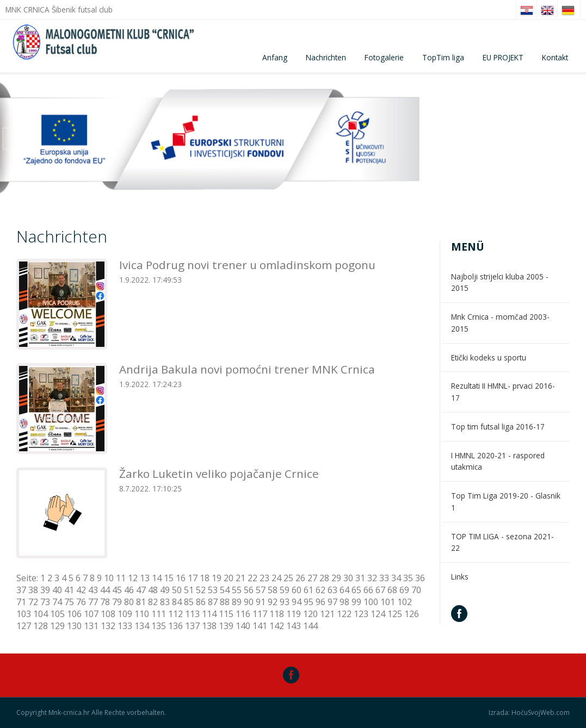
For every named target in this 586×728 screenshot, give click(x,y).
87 (213, 602)
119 (294, 614)
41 (69, 590)
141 (260, 626)
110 (142, 614)
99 (356, 602)
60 (297, 590)
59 (285, 590)
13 (145, 578)
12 (133, 578)
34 (396, 578)
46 (129, 590)
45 (117, 590)
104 (41, 614)
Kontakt (555, 57)
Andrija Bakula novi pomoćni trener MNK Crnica (247, 369)
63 (332, 590)
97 (332, 602)
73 (45, 602)
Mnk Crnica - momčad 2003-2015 (500, 323)
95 (309, 602)
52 (201, 590)
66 (368, 590)
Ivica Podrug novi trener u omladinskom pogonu (247, 265)
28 (324, 578)
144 (310, 626)
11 (121, 578)
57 (261, 590)
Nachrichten (326, 57)
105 (57, 614)
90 (249, 602)
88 (225, 602)
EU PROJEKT (503, 57)
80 (129, 602)
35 (408, 578)
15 (169, 578)
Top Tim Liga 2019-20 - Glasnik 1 (506, 502)
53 (213, 590)
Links (460, 577)
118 (277, 614)
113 (192, 614)
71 (21, 602)
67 (380, 590)
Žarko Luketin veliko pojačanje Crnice (219, 474)
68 (392, 590)
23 (264, 578)
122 (344, 614)
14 (157, 578)
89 (237, 602)
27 (312, 578)
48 (153, 590)
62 (320, 590)
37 (21, 590)
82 (153, 602)
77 (93, 602)
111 (159, 614)
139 (226, 626)
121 (327, 614)
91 (261, 602)
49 (165, 590)
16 (181, 578)
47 (141, 590)
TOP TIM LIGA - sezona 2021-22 (502, 542)
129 (57, 626)
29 (336, 578)
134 (142, 626)
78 (105, 602)
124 (378, 614)
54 (225, 590)
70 (416, 590)
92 (273, 602)
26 (300, 578)
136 (175, 626)
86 (201, 602)
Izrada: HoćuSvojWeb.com (529, 713)
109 (125, 614)
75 (69, 602)
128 (41, 626)
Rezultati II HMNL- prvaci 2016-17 (503, 392)
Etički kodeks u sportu (489, 357)
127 (24, 626)
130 (74, 626)
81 (141, 602)
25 (288, 578)
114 (209, 614)
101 (388, 602)
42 (81, 590)
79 (117, 602)
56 (249, 590)
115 (226, 614)
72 (33, 602)
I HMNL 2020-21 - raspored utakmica (498, 461)
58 (273, 590)
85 (189, 602)
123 (361, 614)
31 (360, 578)
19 (217, 578)
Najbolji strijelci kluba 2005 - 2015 (500, 282)
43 (93, 590)
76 (81, 602)
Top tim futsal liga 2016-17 (498, 427)
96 (320, 602)
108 (108, 614)
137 (192, 626)
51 (189, 590)
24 (276, 578)
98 (344, 602)
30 (348, 578)
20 (229, 578)
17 (193, 578)
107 (91, 614)
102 (405, 602)
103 (24, 614)
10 (109, 578)
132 (108, 626)
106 (74, 614)
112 (175, 614)
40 (57, 590)
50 (177, 590)
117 (260, 614)
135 (159, 626)
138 (209, 626)
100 (371, 602)
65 (356, 590)
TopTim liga (443, 57)
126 (412, 614)
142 (277, 626)
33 (384, 578)
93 (285, 602)
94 (297, 602)
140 (243, 626)
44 (105, 590)
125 (395, 614)
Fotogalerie (384, 57)
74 (57, 602)
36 (420, 578)
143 (294, 626)
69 (404, 590)
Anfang (275, 57)
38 (33, 590)
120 (310, 614)
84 (177, 602)
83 (165, 602)
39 (45, 590)
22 (252, 578)
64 (344, 590)
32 (372, 578)
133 (125, 626)
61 (309, 590)
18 (205, 578)
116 (243, 614)
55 (237, 590)
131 (91, 626)
